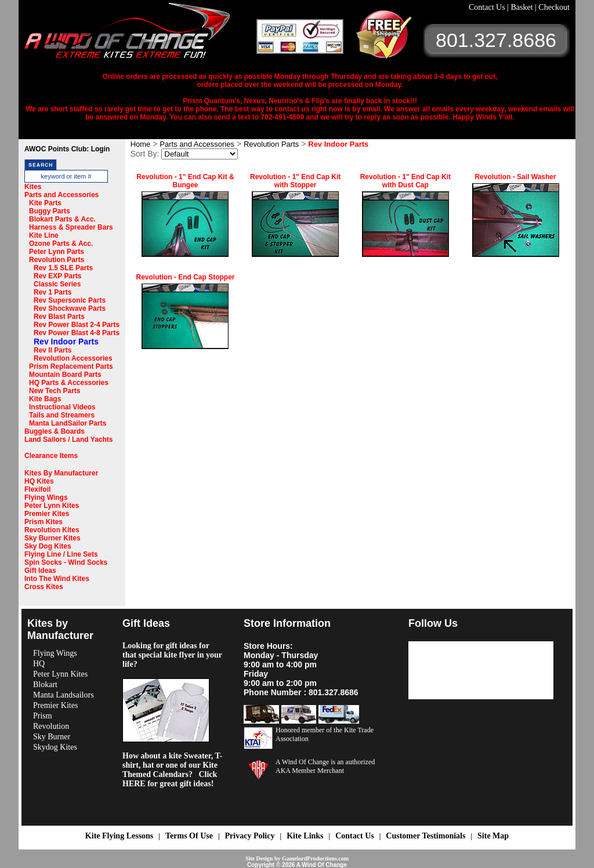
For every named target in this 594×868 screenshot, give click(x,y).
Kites (33, 187)
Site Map (493, 836)
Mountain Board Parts (65, 375)
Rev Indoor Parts (66, 342)
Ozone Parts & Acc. (61, 244)
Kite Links (305, 836)
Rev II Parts (52, 350)
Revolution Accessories (73, 358)
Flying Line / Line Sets (61, 554)
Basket (523, 7)
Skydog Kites (55, 747)
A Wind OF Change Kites (140, 35)
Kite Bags (45, 399)
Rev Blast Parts (59, 317)
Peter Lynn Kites (52, 506)
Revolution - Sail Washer (515, 177)
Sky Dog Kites (48, 546)
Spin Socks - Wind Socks (66, 562)
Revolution (51, 726)
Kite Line (44, 235)
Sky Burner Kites (52, 538)
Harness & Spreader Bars (71, 227)
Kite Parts (45, 203)
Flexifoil (37, 489)
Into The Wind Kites (57, 579)
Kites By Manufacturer (61, 473)
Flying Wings (46, 497)
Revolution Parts (57, 260)
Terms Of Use (189, 836)
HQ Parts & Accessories (69, 383)
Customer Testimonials (425, 836)
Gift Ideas (40, 571)
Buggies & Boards (55, 431)
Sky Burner (52, 737)
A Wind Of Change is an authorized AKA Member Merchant (325, 766)
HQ (39, 664)
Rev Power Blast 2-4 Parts (77, 325)
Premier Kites (47, 514)
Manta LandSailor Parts (68, 423)
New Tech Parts (55, 391)
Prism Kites (44, 522)
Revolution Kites (52, 530)
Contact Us (488, 7)
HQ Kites (39, 481)
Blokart (45, 684)
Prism (43, 716)
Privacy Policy (250, 836)
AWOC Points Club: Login (67, 149)
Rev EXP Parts (58, 276)
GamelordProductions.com (315, 858)
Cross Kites (44, 587)
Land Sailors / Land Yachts (69, 440)
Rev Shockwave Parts (70, 308)
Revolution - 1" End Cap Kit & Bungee (185, 181)
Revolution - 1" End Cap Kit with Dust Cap (405, 181)
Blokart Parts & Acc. (62, 219)
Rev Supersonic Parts (70, 300)
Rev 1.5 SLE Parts (63, 268)
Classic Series (57, 284)
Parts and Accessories (61, 195)
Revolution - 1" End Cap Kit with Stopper (295, 181)
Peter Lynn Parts (57, 252)
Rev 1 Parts (52, 292)
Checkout (554, 7)
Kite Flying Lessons (119, 836)
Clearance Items (51, 456)
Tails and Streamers (62, 415)
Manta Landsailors (64, 695)
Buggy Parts (50, 211)
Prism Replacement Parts (71, 366)
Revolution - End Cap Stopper (185, 277)
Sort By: (145, 154)
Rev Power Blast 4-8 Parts (77, 333)
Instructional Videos (62, 407)
